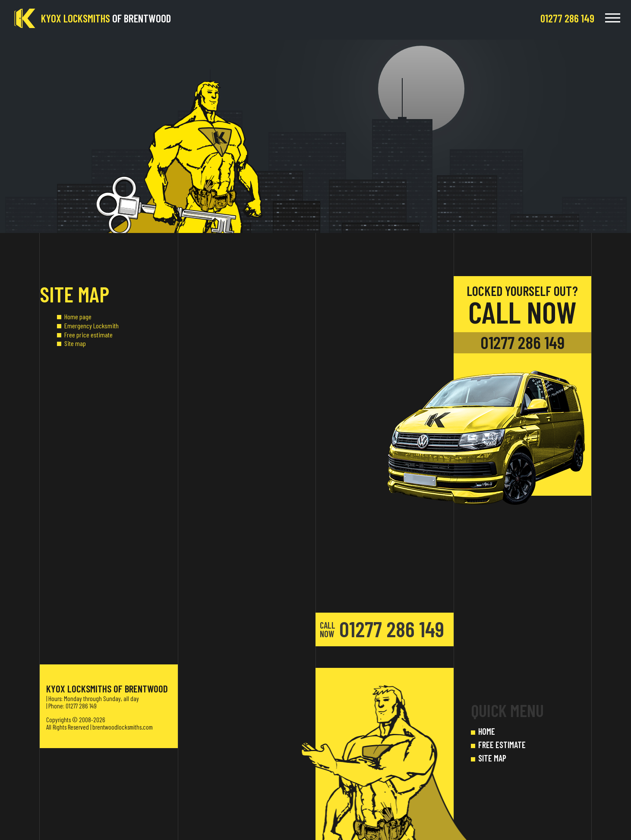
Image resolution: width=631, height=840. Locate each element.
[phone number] (567, 18)
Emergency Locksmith (91, 326)
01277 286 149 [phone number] (522, 342)
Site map (75, 343)
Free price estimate (88, 335)
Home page (78, 316)
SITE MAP (492, 758)
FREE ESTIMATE (502, 745)
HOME (487, 731)
